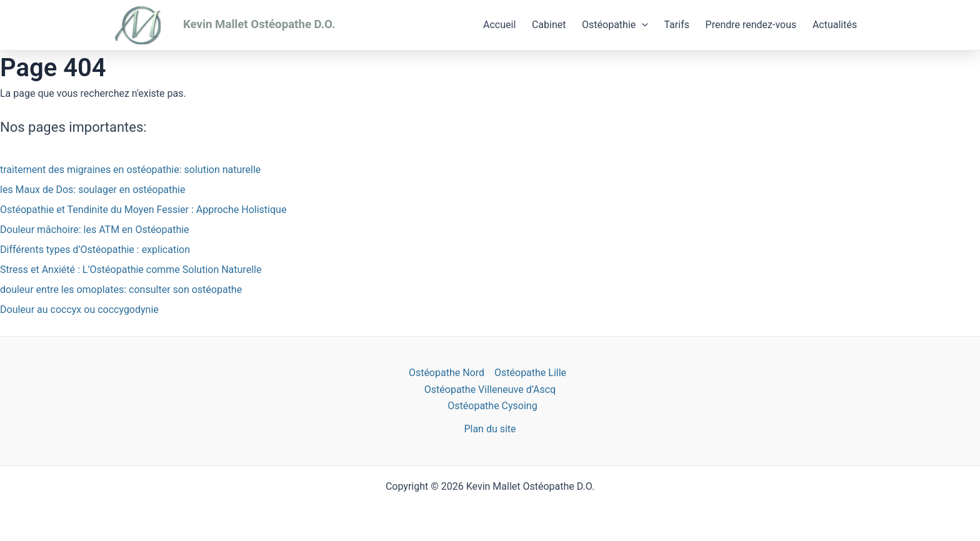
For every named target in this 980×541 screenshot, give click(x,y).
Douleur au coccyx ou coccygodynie (79, 310)
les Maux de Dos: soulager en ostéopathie (92, 190)
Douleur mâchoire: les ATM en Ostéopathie (95, 230)
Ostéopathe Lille (530, 373)
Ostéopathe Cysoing (492, 406)
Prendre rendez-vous (751, 25)
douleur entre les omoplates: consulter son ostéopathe (121, 290)
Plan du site (490, 429)
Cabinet (549, 25)
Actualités (835, 25)
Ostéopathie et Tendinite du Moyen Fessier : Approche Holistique (143, 210)
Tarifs (677, 25)
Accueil (499, 25)
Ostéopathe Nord (447, 373)
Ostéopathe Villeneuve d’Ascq (490, 390)
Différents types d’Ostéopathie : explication (95, 250)
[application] (642, 25)
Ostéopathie (615, 25)
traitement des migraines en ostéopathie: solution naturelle (130, 170)
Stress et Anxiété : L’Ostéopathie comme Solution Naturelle (131, 270)
